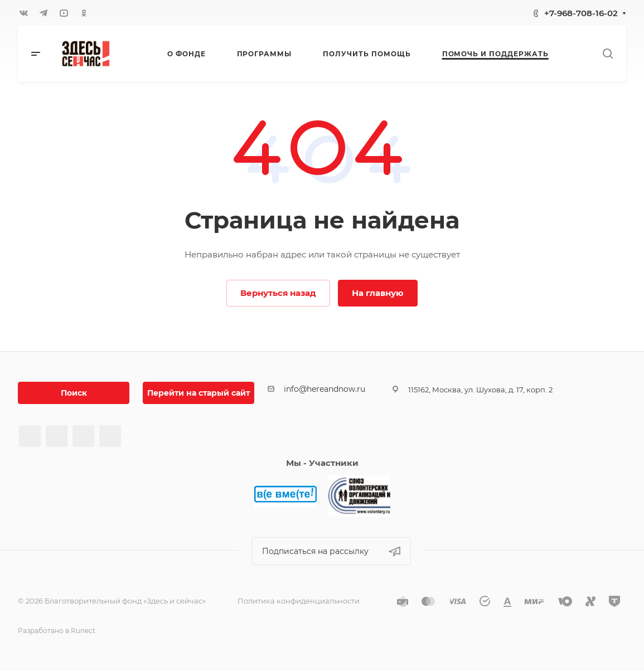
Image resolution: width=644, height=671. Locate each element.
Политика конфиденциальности (299, 601)
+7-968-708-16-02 (581, 13)
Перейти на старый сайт (198, 393)
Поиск (74, 393)
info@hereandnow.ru (325, 389)
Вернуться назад (278, 293)
